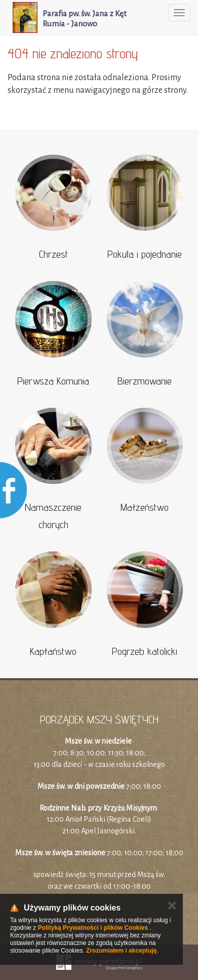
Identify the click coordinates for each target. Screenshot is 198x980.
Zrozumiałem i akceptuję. (122, 951)
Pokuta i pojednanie (145, 254)
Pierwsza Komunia (53, 381)
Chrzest (53, 254)
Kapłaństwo (53, 651)
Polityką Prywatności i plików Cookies (93, 928)
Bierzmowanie (145, 381)
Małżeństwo (145, 507)
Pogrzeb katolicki (145, 651)
